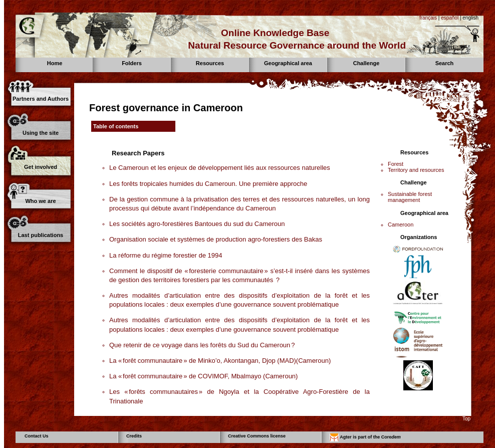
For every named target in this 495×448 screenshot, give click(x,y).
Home (55, 63)
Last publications (41, 235)
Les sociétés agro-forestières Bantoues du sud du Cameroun (197, 224)
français (428, 18)
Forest (396, 164)
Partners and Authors (41, 99)
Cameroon (401, 225)
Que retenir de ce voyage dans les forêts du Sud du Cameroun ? (202, 345)
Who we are (40, 201)
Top (466, 419)
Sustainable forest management (410, 197)
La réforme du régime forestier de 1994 (166, 255)
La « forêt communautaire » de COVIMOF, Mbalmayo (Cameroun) (203, 376)
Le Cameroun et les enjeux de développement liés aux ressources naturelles (220, 168)
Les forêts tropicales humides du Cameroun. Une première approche (208, 184)
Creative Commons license (257, 436)
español (450, 18)
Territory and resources (416, 170)
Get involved (41, 167)
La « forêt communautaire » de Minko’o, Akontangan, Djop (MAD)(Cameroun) (220, 361)
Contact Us (37, 436)
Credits (134, 436)
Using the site (41, 133)
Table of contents (116, 126)
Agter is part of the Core (365, 437)
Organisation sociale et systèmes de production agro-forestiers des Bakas (216, 239)
